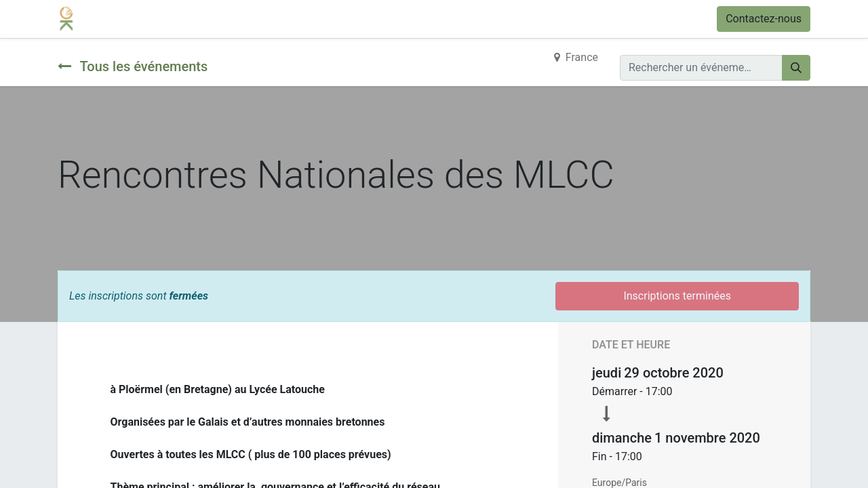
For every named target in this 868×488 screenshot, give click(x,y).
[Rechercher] (796, 68)
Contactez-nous (764, 19)
